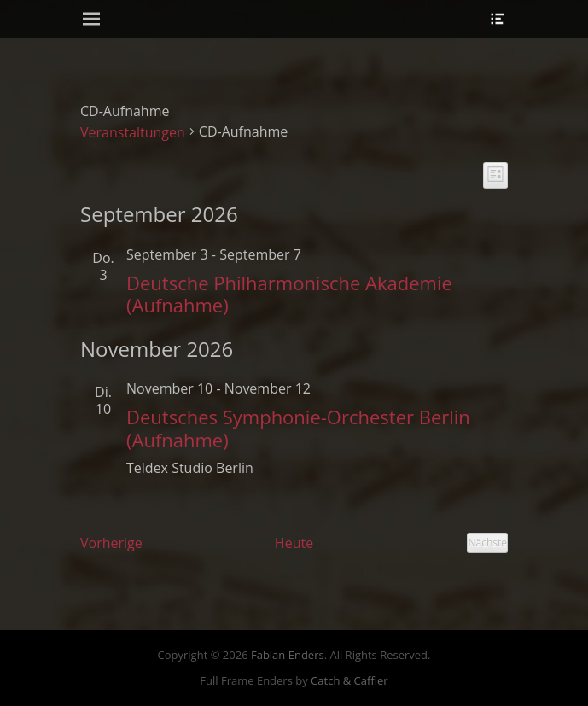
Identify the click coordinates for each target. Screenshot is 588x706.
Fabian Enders (288, 655)
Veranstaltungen (133, 132)
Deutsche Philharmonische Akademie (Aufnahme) (289, 294)
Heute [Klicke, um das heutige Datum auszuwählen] (294, 543)
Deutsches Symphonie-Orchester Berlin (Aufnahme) (298, 428)
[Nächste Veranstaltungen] (487, 543)
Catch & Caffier (349, 680)
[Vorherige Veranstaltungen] (111, 543)
